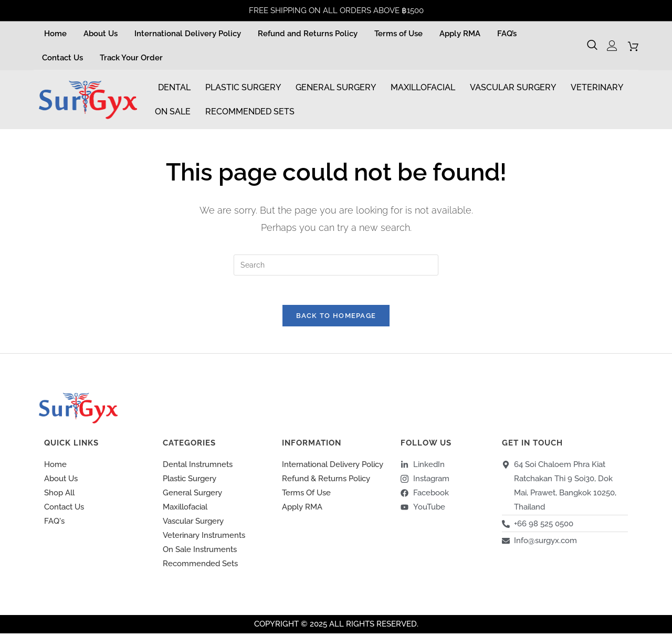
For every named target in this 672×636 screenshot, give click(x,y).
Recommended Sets (250, 112)
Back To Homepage (336, 318)
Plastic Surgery (243, 87)
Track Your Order (131, 58)
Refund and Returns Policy (308, 34)
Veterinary (597, 87)
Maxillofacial (423, 87)
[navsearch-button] (594, 46)
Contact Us (62, 58)
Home (55, 34)
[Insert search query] (336, 265)
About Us (101, 34)
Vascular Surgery (513, 87)
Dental (174, 87)
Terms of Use (398, 34)
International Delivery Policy (188, 34)
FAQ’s (507, 34)
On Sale (173, 112)
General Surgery (336, 87)
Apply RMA (460, 34)
